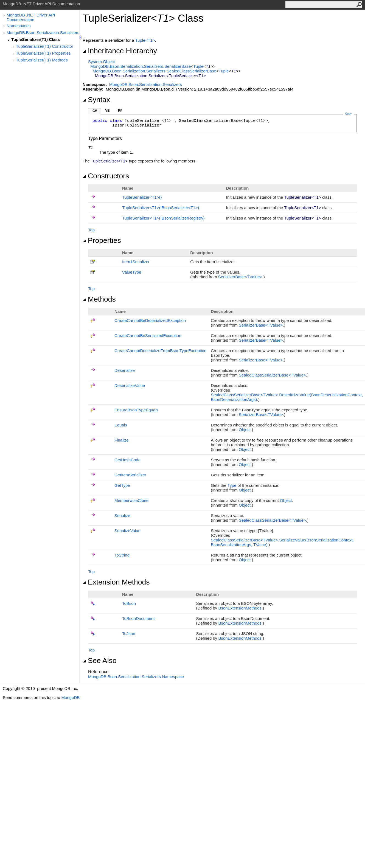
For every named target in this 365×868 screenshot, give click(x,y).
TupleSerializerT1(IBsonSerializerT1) (161, 208)
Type (232, 485)
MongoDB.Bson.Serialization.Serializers (43, 33)
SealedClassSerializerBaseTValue (272, 375)
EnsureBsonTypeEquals (136, 410)
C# (95, 111)
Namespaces (19, 26)
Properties (102, 240)
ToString (122, 555)
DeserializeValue (130, 385)
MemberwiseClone (131, 500)
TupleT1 (145, 40)
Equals (121, 425)
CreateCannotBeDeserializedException (150, 320)
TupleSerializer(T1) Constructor (45, 46)
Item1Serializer (136, 262)
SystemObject (102, 62)
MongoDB (70, 697)
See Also (100, 661)
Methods (99, 299)
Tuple (198, 66)
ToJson (129, 634)
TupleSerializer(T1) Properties (43, 53)
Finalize (122, 440)
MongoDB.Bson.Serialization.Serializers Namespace (136, 677)
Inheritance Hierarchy (120, 51)
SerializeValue (127, 531)
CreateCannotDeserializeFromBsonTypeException (160, 351)
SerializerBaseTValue (240, 277)
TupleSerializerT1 (142, 197)
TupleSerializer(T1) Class (36, 39)
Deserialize (125, 370)
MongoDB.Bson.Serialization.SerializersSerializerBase (141, 66)
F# (120, 111)
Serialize (122, 516)
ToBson (129, 603)
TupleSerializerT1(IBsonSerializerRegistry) (163, 218)
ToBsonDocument (138, 618)
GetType (122, 485)
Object (245, 430)
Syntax (96, 100)
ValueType (132, 272)
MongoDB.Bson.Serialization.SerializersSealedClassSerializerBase (155, 71)
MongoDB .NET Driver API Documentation (31, 17)
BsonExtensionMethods (240, 608)
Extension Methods (116, 582)
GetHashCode (127, 460)
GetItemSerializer (130, 475)
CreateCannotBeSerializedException (148, 335)
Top (91, 230)
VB (107, 111)
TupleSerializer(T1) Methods (42, 60)
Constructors (106, 176)
